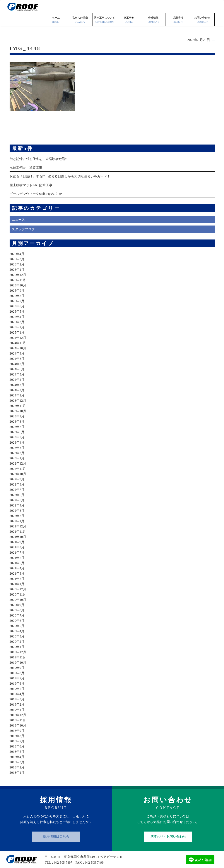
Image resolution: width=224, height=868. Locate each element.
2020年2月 (17, 628)
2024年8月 (17, 345)
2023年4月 (17, 429)
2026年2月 (17, 251)
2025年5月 (17, 298)
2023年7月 (17, 414)
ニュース (19, 207)
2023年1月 (17, 445)
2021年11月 (18, 518)
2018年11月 (18, 707)
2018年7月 (17, 728)
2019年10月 (18, 649)
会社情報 (153, 7)
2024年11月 (18, 330)
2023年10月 (18, 398)
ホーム (56, 7)
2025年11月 (18, 267)
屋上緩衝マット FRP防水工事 (32, 172)
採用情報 (178, 7)
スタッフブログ (24, 216)
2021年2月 (17, 566)
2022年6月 (17, 482)
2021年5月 (17, 550)
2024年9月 (17, 340)
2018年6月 (17, 733)
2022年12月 (18, 450)
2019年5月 (17, 676)
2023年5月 (17, 424)
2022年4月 (17, 492)
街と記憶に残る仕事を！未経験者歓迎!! (40, 146)
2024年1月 (17, 382)
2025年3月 (17, 309)
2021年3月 (17, 560)
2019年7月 (17, 665)
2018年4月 (17, 744)
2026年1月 (17, 256)
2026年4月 (17, 241)
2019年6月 (17, 670)
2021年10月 (18, 524)
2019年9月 (17, 655)
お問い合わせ (202, 7)
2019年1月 (17, 697)
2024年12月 (18, 325)
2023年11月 (18, 393)
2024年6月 (17, 356)
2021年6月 (17, 545)
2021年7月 (17, 539)
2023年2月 (17, 440)
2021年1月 (17, 571)
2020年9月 (17, 592)
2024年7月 (17, 351)
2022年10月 (18, 461)
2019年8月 (17, 660)
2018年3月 (17, 749)
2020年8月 (17, 597)
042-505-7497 (63, 849)
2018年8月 (17, 723)
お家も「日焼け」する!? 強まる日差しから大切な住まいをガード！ (63, 163)
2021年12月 (18, 513)
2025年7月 (17, 288)
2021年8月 (17, 534)
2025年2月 (17, 314)
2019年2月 (17, 691)
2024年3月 (17, 372)
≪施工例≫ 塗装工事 (27, 154)
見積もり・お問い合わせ (168, 824)
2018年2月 (17, 754)
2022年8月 (17, 471)
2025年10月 (18, 272)
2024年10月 (18, 335)
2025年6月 (17, 293)
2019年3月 (17, 686)
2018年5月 (17, 738)
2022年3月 (17, 497)
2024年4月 (17, 366)
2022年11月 (18, 456)
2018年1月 (17, 759)
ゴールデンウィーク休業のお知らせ (38, 181)
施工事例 (129, 7)
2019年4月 (17, 681)
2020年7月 (17, 602)
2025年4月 (17, 304)
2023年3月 (17, 435)
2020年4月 (17, 618)
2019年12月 (18, 639)
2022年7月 (17, 476)
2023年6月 (17, 419)
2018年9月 (17, 717)
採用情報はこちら (56, 824)
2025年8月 (17, 283)
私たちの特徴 (80, 7)
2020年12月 (18, 576)
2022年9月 (17, 466)
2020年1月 (17, 634)
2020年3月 (17, 623)
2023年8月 (17, 408)
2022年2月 (17, 503)
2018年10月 (18, 712)
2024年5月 (17, 361)
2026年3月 (17, 246)
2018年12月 (18, 702)
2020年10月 (18, 586)
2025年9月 (17, 277)
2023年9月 (17, 403)
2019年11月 (18, 644)
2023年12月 (18, 387)
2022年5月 (17, 487)
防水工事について (105, 7)
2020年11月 (18, 581)
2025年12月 (18, 262)
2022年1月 (17, 508)
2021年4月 (17, 555)
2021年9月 (17, 529)
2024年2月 (17, 377)
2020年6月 (17, 607)
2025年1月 (17, 319)
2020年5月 (17, 613)
